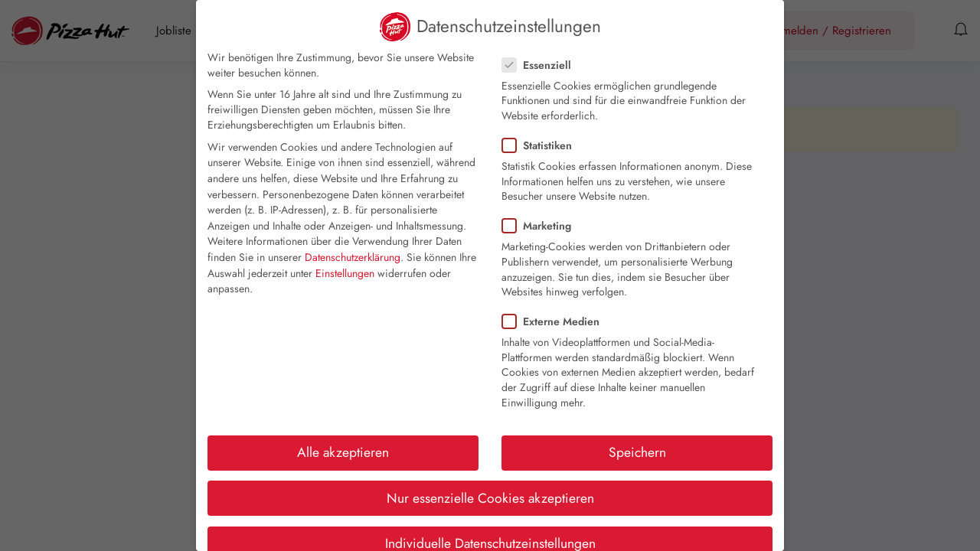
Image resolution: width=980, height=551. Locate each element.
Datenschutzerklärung (353, 257)
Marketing (541, 226)
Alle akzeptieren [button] (343, 452)
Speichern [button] (637, 452)
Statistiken (542, 145)
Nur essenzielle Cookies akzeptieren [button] (490, 498)
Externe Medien (555, 321)
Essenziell (541, 65)
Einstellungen (345, 273)
